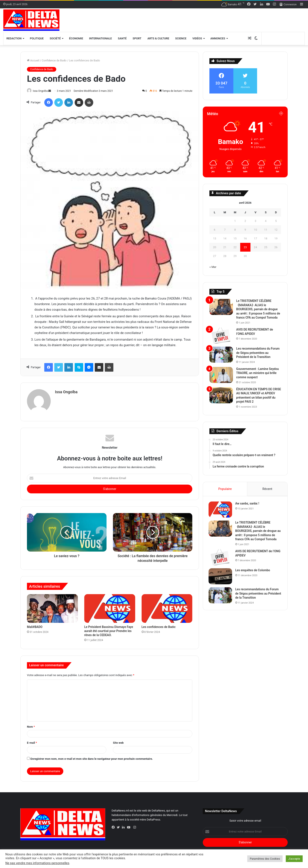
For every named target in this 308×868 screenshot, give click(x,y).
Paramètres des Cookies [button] (265, 859)
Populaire (225, 489)
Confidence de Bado (54, 60)
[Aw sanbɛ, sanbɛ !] (221, 511)
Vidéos (197, 38)
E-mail (32, 741)
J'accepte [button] (294, 859)
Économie (76, 38)
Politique (37, 38)
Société (55, 38)
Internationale (101, 38)
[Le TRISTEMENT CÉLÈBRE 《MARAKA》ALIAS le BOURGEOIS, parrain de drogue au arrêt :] (221, 307)
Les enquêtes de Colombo (254, 571)
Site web (118, 741)
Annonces (218, 38)
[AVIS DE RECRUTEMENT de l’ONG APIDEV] (221, 336)
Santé (122, 38)
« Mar (213, 267)
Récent (267, 489)
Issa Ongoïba (42, 91)
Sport (137, 38)
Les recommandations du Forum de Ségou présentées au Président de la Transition (258, 353)
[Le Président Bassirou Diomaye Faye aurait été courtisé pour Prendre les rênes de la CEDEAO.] (110, 607)
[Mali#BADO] (52, 607)
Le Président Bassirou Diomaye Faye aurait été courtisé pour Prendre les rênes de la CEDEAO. (109, 629)
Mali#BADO (35, 625)
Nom (31, 725)
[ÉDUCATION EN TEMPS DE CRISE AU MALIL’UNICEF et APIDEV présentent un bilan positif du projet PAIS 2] (221, 395)
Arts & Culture (158, 38)
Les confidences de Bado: (159, 625)
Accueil (33, 60)
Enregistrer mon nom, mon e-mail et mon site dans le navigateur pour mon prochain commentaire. (92, 757)
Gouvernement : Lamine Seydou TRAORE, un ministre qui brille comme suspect (257, 373)
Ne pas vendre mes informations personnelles (37, 863)
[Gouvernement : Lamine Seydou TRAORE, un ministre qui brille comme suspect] (221, 375)
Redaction (14, 38)
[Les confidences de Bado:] (167, 607)
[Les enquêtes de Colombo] (221, 577)
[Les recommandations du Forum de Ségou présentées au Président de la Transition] (221, 355)
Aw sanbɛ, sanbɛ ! (248, 504)
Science (181, 38)
